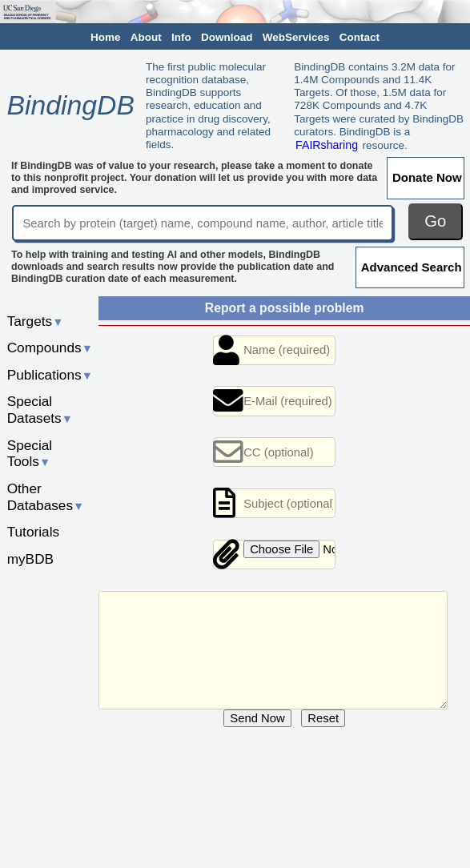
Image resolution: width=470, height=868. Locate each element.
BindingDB (70, 105)
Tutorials (34, 532)
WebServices (296, 37)
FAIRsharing (327, 145)
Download (227, 37)
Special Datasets (40, 410)
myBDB (30, 559)
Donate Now (427, 177)
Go (435, 221)
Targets (36, 321)
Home (106, 37)
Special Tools (30, 454)
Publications (50, 375)
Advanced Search (412, 267)
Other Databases (46, 497)
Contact (360, 37)
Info (181, 37)
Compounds (50, 348)
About (146, 37)
